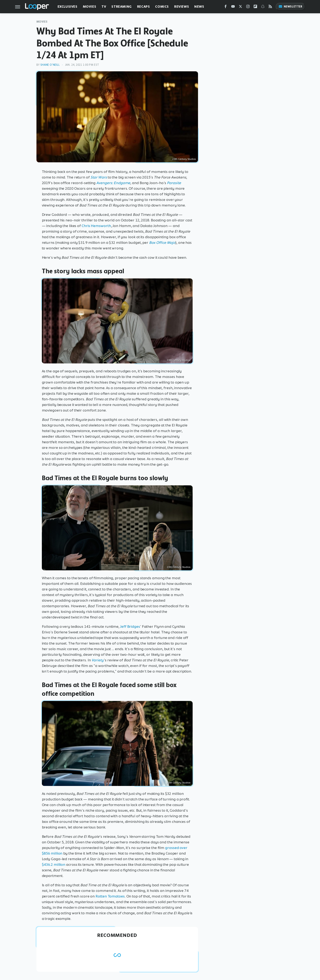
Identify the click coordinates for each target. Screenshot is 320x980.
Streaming (121, 7)
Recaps (144, 7)
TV (104, 7)
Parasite (174, 183)
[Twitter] (240, 7)
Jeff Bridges (130, 627)
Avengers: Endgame (113, 183)
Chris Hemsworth (96, 226)
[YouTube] (233, 7)
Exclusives (68, 7)
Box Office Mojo (162, 243)
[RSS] (270, 7)
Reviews (182, 7)
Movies (90, 7)
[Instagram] (248, 7)
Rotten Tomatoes (110, 896)
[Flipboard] (255, 7)
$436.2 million (54, 865)
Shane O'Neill (50, 65)
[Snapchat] (263, 7)
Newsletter (290, 7)
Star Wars (99, 177)
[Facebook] (226, 7)
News (199, 7)
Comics (162, 7)
